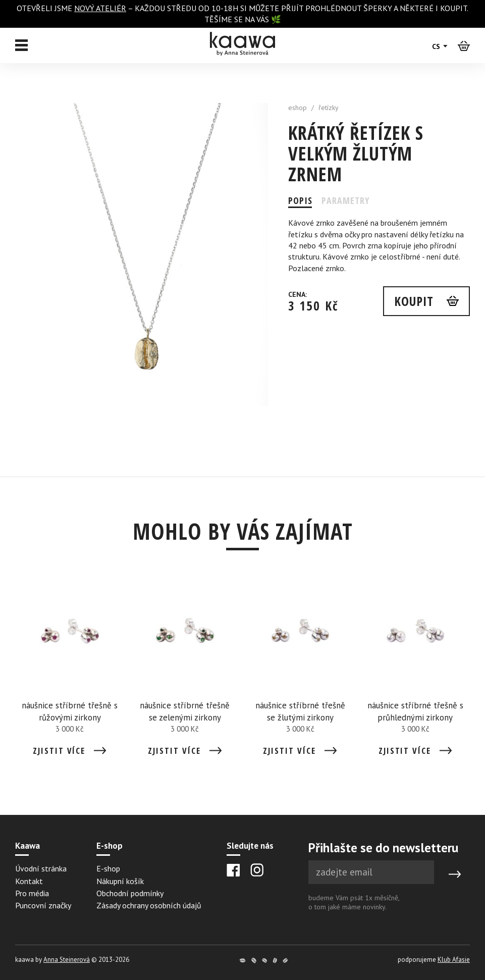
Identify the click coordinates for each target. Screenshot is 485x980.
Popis (300, 200)
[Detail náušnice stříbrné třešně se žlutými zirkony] (300, 670)
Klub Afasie (454, 960)
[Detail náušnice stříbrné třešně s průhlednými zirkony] (415, 670)
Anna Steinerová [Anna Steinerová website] (67, 960)
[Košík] (464, 45)
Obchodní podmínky (130, 893)
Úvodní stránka (41, 868)
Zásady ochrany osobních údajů (149, 905)
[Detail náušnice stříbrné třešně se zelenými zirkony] (185, 670)
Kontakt (29, 881)
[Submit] (455, 874)
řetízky (329, 108)
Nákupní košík (120, 881)
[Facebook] (233, 870)
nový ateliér (100, 8)
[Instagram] (257, 870)
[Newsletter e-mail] (371, 872)
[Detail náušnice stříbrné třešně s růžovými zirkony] (70, 670)
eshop (298, 108)
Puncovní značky (43, 905)
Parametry (346, 200)
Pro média (32, 893)
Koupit (413, 301)
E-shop (108, 868)
